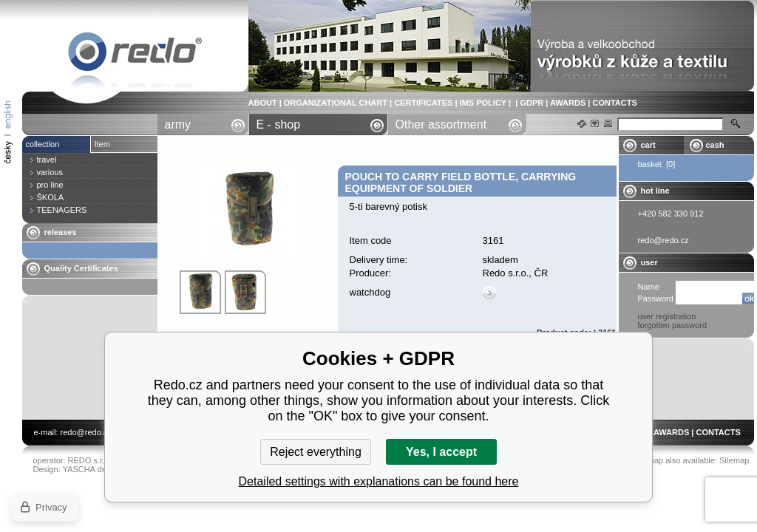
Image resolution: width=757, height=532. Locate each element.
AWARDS (568, 103)
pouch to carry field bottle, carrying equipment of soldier (135, 54)
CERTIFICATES (423, 103)
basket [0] (657, 164)
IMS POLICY (483, 103)
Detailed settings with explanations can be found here (379, 481)
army (178, 125)
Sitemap (734, 460)
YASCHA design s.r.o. (102, 469)
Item (102, 144)
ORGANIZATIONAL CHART (336, 103)
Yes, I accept (441, 452)
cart (648, 145)
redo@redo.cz (86, 432)
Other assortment (441, 125)
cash (715, 145)
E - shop (279, 125)
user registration (667, 316)
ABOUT (263, 103)
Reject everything (316, 452)
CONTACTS (614, 103)
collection (43, 144)
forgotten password (673, 325)
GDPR (532, 103)
